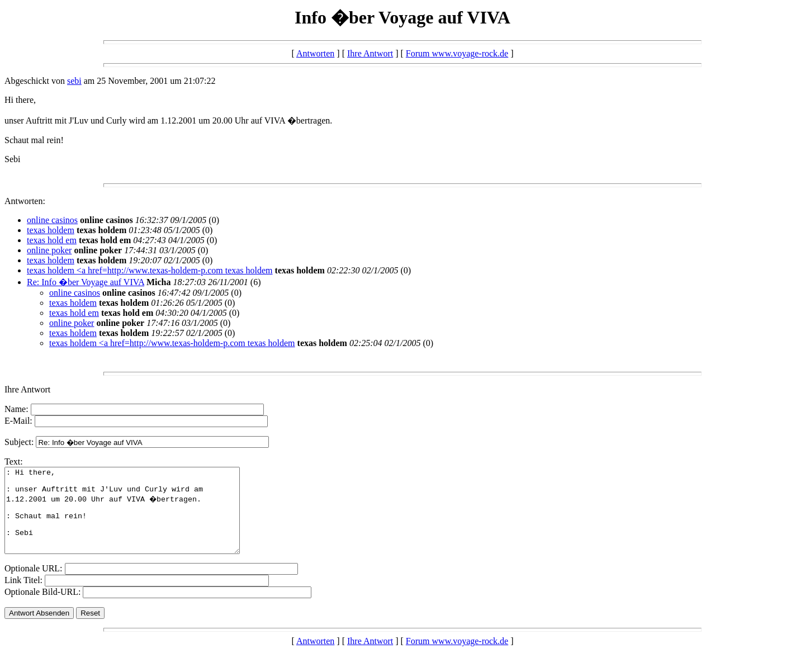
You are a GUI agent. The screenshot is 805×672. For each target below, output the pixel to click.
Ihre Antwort (370, 53)
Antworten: (25, 201)
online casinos (52, 220)
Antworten (315, 53)
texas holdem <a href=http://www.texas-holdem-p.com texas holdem (150, 270)
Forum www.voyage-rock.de (457, 53)
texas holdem (51, 230)
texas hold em (52, 240)
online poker (49, 250)
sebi (74, 81)
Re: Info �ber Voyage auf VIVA (86, 282)
